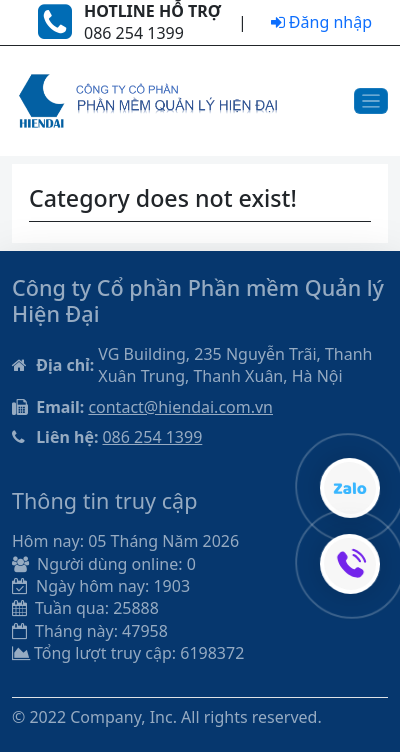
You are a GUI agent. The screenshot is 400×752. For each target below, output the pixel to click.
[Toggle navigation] (371, 101)
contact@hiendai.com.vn (180, 407)
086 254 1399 (152, 437)
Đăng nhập (321, 22)
